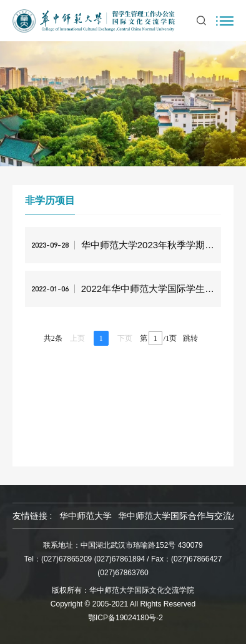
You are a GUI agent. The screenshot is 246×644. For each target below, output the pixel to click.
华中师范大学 (86, 516)
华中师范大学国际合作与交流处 (179, 516)
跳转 (190, 338)
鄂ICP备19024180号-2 (125, 618)
